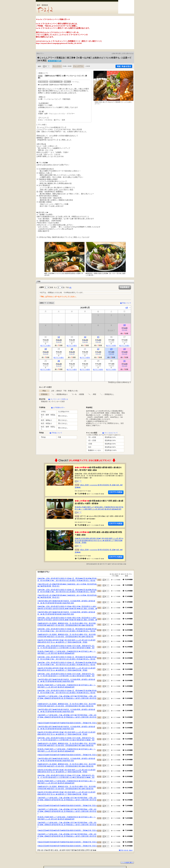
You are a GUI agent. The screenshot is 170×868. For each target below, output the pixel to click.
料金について (127, 303)
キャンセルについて (111, 433)
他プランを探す (45, 346)
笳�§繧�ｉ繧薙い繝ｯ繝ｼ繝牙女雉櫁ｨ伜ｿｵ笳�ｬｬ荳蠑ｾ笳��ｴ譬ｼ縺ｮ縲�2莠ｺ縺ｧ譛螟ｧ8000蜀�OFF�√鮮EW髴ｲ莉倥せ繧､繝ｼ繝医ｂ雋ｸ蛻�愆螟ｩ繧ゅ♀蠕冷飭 (67, 579)
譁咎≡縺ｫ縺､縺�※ (127, 850)
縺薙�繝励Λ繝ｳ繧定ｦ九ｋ (116, 492)
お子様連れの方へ (59, 407)
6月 (127, 308)
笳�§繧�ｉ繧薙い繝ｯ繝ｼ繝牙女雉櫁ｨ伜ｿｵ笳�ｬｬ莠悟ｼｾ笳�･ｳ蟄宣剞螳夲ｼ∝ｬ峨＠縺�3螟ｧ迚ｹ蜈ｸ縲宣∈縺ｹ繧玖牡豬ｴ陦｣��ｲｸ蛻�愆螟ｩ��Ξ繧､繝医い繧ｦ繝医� (67, 608)
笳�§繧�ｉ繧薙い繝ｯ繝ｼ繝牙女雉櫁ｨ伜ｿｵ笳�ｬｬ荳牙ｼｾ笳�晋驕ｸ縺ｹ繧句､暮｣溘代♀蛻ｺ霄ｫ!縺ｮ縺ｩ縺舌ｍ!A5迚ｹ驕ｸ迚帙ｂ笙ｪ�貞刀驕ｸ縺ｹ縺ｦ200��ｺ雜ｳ (66, 647)
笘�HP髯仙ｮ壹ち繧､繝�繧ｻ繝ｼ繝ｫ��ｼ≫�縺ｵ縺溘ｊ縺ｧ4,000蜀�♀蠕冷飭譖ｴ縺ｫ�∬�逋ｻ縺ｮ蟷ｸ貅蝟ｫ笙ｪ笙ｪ (67, 585)
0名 (70, 287)
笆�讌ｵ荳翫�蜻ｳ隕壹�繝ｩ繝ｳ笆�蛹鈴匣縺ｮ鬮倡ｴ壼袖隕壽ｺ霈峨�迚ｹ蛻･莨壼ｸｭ (67, 723)
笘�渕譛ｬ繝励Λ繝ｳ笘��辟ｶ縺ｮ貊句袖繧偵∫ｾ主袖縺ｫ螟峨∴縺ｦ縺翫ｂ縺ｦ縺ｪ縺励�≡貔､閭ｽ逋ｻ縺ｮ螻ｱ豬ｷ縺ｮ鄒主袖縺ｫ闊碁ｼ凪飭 (66, 602)
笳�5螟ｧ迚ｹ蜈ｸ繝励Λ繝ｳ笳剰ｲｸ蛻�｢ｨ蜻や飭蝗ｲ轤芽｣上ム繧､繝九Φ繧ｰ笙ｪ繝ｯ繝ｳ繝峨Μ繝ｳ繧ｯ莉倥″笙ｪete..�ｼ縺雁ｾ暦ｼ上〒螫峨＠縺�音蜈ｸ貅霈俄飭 (99, 540)
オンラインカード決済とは (59, 399)
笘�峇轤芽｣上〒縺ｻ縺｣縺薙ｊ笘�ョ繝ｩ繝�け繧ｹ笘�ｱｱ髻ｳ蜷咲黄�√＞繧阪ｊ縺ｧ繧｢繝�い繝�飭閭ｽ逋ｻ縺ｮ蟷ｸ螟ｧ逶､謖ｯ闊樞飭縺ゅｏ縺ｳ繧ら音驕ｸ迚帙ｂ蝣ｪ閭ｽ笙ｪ (67, 698)
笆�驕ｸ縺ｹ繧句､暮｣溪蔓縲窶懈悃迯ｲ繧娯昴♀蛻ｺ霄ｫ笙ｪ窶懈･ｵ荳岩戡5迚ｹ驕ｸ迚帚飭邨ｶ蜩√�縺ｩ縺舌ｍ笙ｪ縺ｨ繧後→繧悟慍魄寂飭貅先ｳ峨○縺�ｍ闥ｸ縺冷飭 (67, 624)
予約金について (57, 433)
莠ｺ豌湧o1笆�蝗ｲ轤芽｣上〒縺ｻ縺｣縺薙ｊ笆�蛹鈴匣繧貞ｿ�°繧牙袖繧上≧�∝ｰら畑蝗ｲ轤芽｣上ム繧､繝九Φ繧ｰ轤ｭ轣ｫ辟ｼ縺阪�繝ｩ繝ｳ (99, 508)
